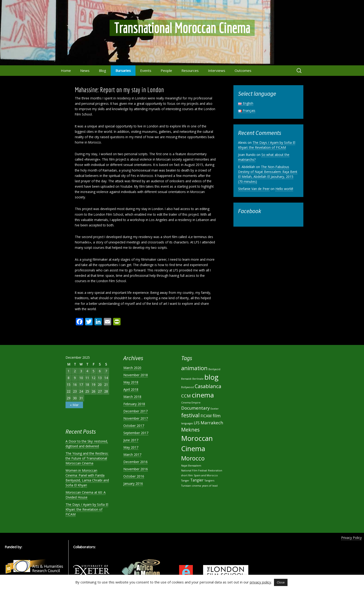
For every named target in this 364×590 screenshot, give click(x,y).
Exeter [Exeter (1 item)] (215, 409)
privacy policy (260, 582)
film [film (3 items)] (217, 416)
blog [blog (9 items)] (211, 377)
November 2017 (136, 418)
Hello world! (284, 189)
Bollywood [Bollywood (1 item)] (187, 387)
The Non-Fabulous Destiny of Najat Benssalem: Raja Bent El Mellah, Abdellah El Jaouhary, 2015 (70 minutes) (268, 174)
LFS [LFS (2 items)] (197, 423)
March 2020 (132, 368)
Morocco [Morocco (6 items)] (193, 458)
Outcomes (243, 70)
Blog (102, 70)
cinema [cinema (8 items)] (203, 395)
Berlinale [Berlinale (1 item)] (198, 379)
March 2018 (132, 397)
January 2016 (133, 483)
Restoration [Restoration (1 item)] (215, 471)
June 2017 (131, 440)
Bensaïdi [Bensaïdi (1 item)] (186, 379)
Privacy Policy (351, 538)
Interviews (217, 70)
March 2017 (132, 455)
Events (146, 70)
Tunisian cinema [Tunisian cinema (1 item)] (191, 486)
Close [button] (281, 582)
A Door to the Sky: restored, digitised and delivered (87, 444)
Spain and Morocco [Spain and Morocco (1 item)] (206, 475)
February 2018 (134, 404)
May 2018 (131, 382)
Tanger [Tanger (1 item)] (185, 481)
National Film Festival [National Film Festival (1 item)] (194, 471)
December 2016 (135, 462)
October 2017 (134, 426)
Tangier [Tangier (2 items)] (197, 480)
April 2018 (131, 389)
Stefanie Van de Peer (254, 189)
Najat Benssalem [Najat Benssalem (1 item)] (191, 466)
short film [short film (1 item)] (187, 475)
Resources (190, 70)
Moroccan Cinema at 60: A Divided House (86, 495)
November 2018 (136, 375)
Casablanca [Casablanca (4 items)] (208, 386)
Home (66, 70)
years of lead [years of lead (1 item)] (210, 486)
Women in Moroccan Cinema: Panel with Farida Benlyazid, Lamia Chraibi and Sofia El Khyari (87, 478)
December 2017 (135, 411)
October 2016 (134, 476)
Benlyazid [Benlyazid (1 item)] (214, 369)
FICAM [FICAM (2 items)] (206, 416)
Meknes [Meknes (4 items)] (190, 430)
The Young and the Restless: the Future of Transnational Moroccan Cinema (87, 458)
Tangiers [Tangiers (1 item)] (209, 481)
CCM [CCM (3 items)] (186, 396)
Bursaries (123, 70)
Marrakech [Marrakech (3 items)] (212, 423)
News (85, 70)
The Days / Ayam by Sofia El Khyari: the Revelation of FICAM (267, 145)
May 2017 (131, 447)
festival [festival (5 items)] (190, 415)
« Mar (74, 405)
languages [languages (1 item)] (187, 423)
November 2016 (136, 469)
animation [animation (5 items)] (194, 368)
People (166, 70)
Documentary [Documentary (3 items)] (195, 408)
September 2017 (136, 433)
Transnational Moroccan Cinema (182, 28)
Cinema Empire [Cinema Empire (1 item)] (191, 403)
